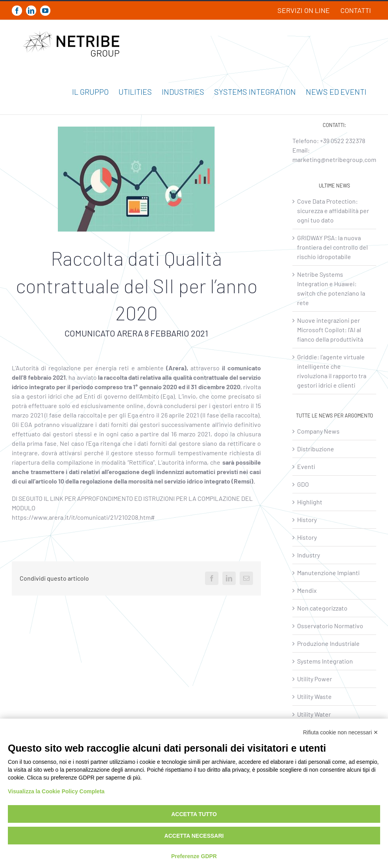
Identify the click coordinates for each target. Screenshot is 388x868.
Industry (309, 555)
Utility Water (314, 714)
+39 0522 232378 (343, 141)
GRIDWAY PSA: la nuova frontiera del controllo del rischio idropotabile (333, 247)
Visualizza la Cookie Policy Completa (56, 791)
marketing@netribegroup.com (334, 159)
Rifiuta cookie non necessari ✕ (341, 732)
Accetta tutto (194, 814)
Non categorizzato (322, 608)
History (307, 520)
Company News (318, 431)
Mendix (307, 590)
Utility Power (315, 679)
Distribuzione (316, 449)
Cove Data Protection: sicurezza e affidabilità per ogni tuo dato (333, 211)
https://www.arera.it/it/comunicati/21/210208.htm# (83, 517)
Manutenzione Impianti (328, 573)
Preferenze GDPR (194, 856)
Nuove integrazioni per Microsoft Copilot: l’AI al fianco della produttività (330, 330)
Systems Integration (325, 661)
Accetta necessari (194, 836)
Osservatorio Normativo (330, 626)
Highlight (310, 502)
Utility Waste (314, 696)
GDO (303, 484)
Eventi (306, 466)
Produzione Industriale (328, 643)
